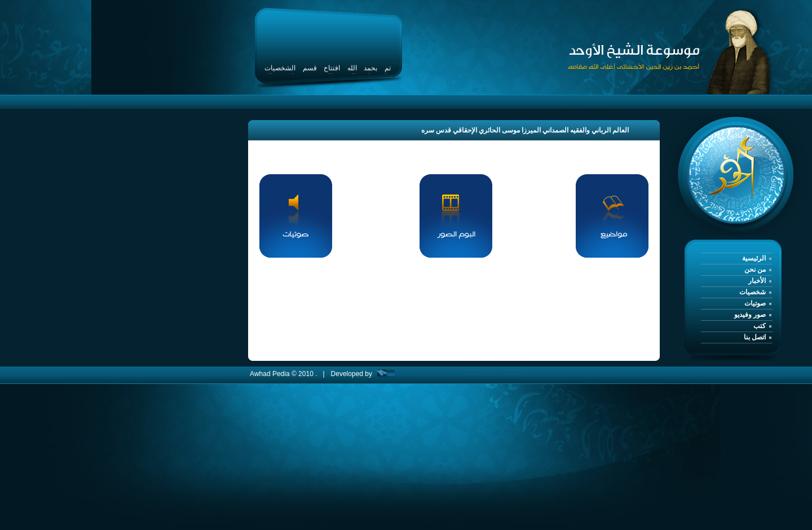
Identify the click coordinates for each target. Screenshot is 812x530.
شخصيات (753, 292)
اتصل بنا (755, 337)
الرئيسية (754, 258)
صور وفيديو (750, 315)
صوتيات (755, 303)
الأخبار (757, 281)
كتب (760, 326)
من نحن (755, 270)
